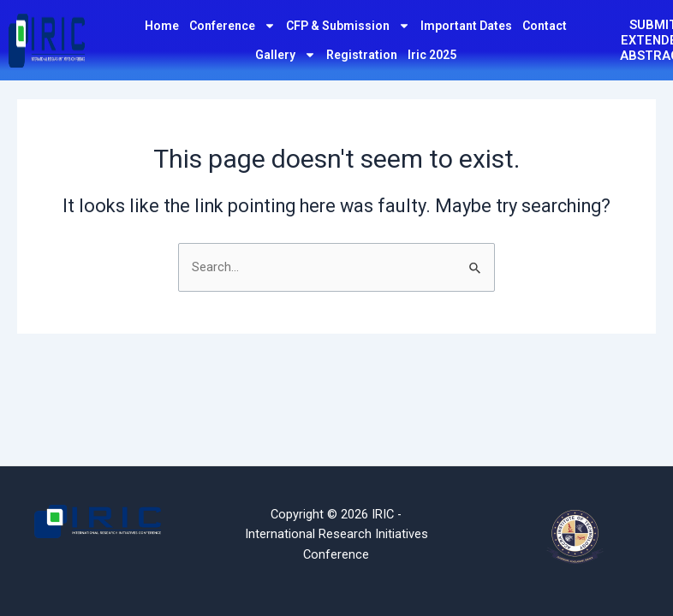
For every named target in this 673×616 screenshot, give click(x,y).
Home (162, 26)
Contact (545, 26)
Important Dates (466, 26)
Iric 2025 (432, 55)
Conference (232, 26)
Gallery (286, 55)
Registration (362, 55)
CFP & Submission (348, 26)
